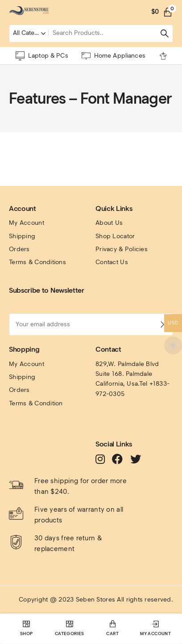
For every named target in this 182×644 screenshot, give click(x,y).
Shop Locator (115, 236)
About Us (109, 223)
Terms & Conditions (37, 262)
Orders (19, 249)
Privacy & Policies (122, 249)
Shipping (22, 236)
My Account (27, 223)
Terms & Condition (36, 403)
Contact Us (112, 262)
